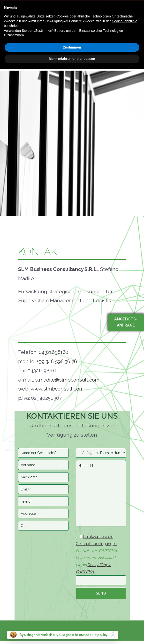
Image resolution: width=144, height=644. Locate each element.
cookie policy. (97, 637)
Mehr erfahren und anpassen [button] (72, 59)
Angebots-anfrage (126, 322)
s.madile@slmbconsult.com (67, 380)
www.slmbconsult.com (57, 389)
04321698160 (53, 352)
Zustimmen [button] (72, 47)
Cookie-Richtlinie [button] (125, 21)
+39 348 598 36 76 (57, 361)
